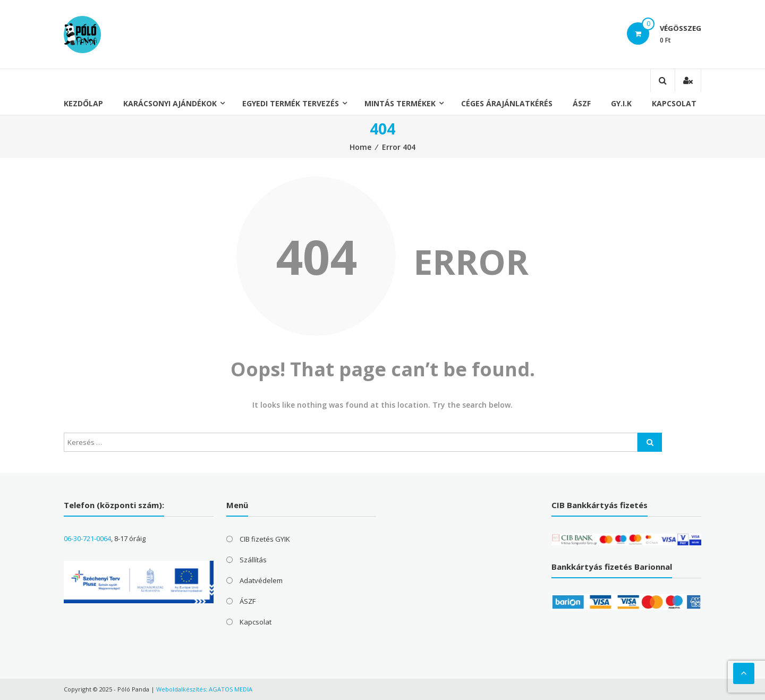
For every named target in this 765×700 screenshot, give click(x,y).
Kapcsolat (674, 103)
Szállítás (253, 560)
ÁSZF (582, 103)
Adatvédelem (261, 580)
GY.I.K (621, 103)
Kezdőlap (83, 103)
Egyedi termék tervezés (291, 103)
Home (360, 147)
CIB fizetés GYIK (265, 539)
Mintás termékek (400, 103)
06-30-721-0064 (87, 538)
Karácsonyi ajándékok (170, 103)
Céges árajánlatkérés (507, 103)
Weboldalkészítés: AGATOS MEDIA (204, 689)
